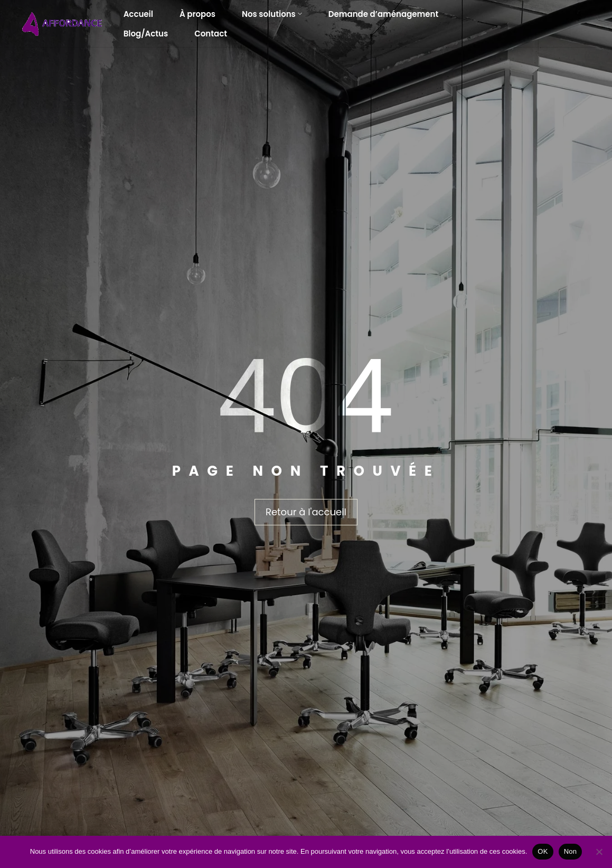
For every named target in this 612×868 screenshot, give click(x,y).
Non (571, 851)
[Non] (599, 852)
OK (543, 851)
